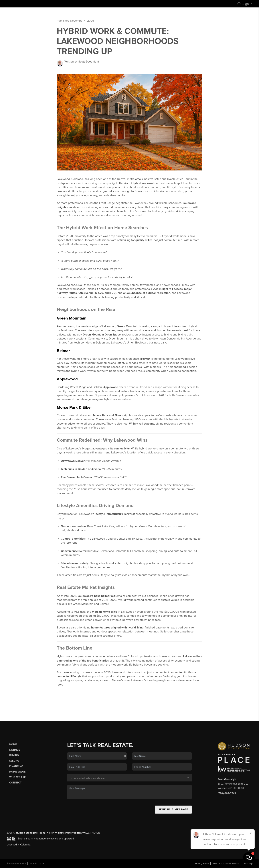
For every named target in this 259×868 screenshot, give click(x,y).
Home (13, 746)
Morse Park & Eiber (74, 407)
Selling (14, 763)
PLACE (96, 835)
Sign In (245, 4)
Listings (15, 752)
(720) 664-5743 (227, 795)
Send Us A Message (173, 811)
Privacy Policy (202, 864)
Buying (14, 757)
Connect (15, 785)
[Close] (251, 833)
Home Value (17, 774)
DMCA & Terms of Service (226, 864)
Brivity (23, 864)
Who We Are (17, 779)
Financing (16, 768)
